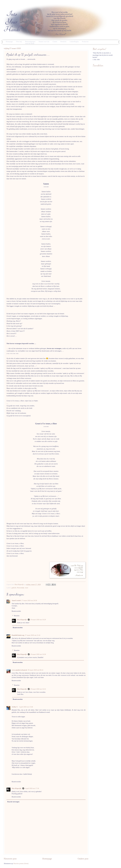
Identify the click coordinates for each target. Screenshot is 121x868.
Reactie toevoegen (13, 802)
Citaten (55, 42)
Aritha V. (15, 707)
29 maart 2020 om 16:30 (38, 654)
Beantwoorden (16, 611)
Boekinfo (63, 42)
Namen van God (44, 42)
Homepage (9, 42)
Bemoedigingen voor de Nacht (30, 42)
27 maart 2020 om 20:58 (29, 600)
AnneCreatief (16, 600)
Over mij (19, 42)
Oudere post (83, 859)
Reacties (17, 616)
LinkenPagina (74, 42)
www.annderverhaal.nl (19, 670)
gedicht (14, 588)
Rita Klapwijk (22, 620)
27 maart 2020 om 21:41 (33, 635)
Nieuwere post (10, 859)
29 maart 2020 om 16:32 (38, 689)
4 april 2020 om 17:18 (32, 788)
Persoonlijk (21, 588)
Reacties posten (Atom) (21, 863)
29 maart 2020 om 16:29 (38, 620)
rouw (27, 588)
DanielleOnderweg (18, 635)
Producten (85, 42)
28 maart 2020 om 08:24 (35, 670)
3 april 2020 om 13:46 (26, 707)
